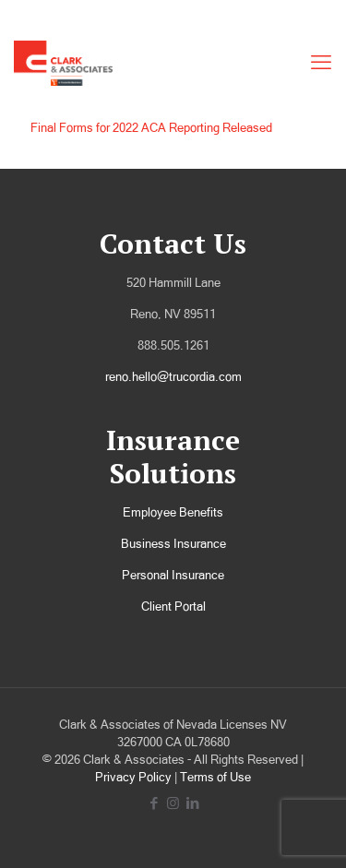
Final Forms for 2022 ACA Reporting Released (151, 128)
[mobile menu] (321, 63)
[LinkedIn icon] (192, 803)
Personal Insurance (173, 575)
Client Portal (173, 606)
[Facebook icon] (154, 803)
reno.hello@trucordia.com (173, 377)
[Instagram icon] (173, 803)
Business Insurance (173, 544)
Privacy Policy (133, 777)
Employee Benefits (173, 512)
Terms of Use (215, 777)
